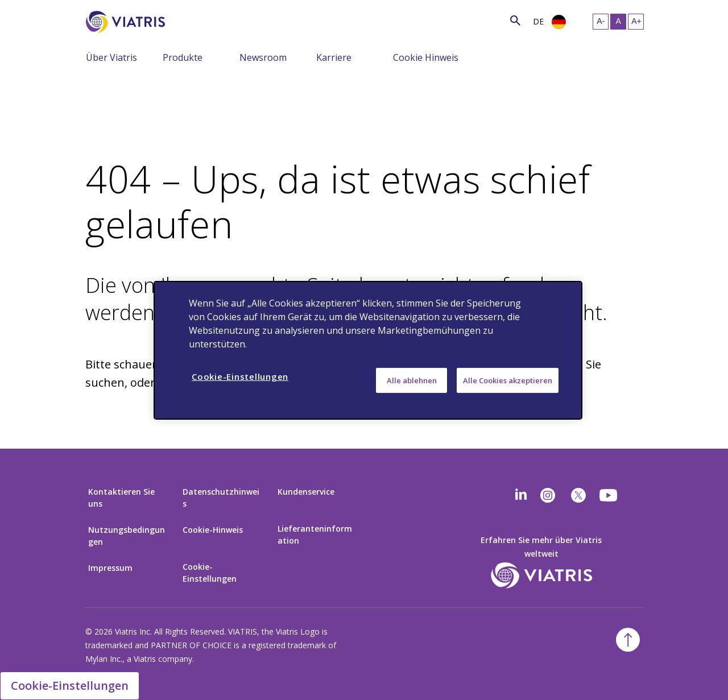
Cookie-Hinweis (213, 530)
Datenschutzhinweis (221, 498)
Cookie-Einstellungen (210, 573)
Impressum (110, 568)
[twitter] (578, 495)
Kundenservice (306, 492)
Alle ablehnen (412, 380)
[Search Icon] (515, 20)
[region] (368, 350)
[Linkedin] (521, 495)
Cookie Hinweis (426, 57)
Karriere (334, 57)
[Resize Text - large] (636, 22)
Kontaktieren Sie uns (121, 498)
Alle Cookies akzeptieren (508, 380)
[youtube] (609, 495)
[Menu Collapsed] (154, 57)
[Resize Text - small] (601, 22)
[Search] (186, 20)
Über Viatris (111, 57)
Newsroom (263, 57)
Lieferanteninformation (315, 535)
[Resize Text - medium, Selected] (618, 22)
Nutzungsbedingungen (127, 536)
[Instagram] (548, 495)
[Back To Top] (628, 640)
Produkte (183, 57)
